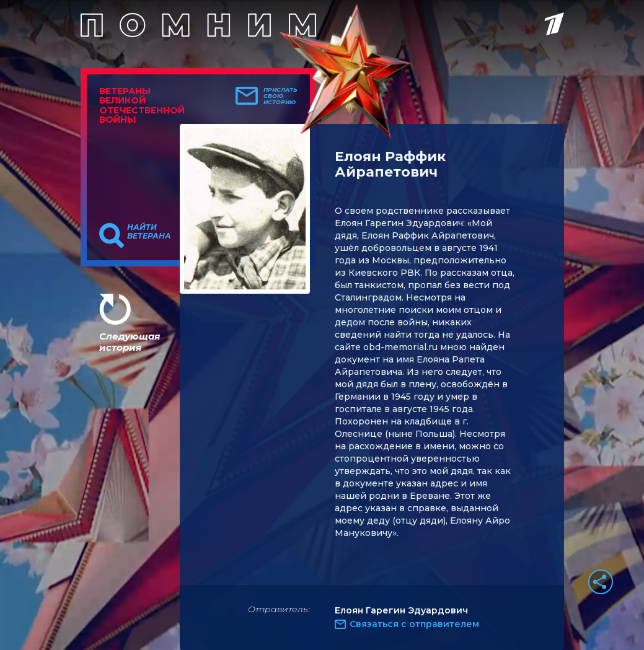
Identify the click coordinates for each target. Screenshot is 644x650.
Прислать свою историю (280, 96)
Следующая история (130, 342)
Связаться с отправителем (414, 624)
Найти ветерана (149, 232)
